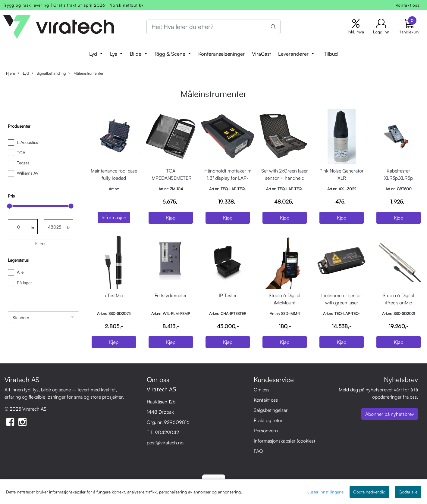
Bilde (136, 54)
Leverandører (294, 54)
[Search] (214, 27)
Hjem (11, 73)
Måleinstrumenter (86, 73)
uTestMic (114, 295)
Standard (21, 317)
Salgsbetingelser (271, 410)
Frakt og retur (268, 420)
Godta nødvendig (369, 492)
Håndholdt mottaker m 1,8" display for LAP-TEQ (228, 178)
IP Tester (228, 295)
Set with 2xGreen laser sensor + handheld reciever (285, 178)
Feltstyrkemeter (171, 295)
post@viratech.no (165, 443)
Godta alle (408, 492)
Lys (114, 54)
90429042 (167, 432)
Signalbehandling (49, 73)
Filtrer (41, 243)
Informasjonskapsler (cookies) (284, 441)
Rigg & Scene (171, 54)
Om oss (262, 390)
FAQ (258, 451)
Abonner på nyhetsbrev (390, 414)
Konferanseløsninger (221, 54)
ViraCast (261, 54)
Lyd (94, 54)
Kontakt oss (408, 5)
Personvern (266, 431)
